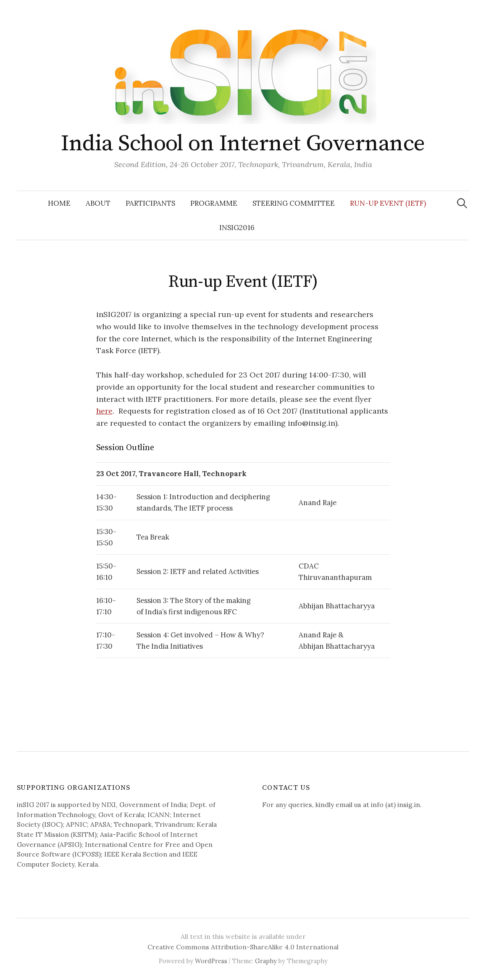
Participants (150, 203)
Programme (214, 203)
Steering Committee (294, 203)
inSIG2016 (237, 228)
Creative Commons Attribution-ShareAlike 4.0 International (243, 947)
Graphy (266, 961)
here (104, 411)
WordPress (211, 961)
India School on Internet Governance (243, 144)
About (98, 203)
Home (59, 203)
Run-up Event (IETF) (388, 203)
